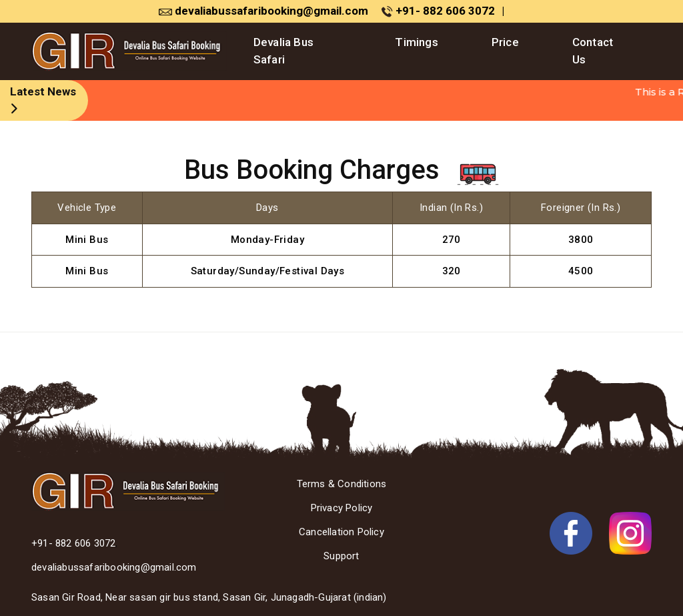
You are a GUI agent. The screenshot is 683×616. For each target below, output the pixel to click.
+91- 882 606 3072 (446, 11)
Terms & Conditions (342, 484)
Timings (416, 42)
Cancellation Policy (341, 532)
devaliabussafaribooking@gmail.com (263, 11)
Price (505, 42)
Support (341, 556)
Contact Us (593, 51)
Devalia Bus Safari (283, 51)
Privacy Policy (342, 508)
